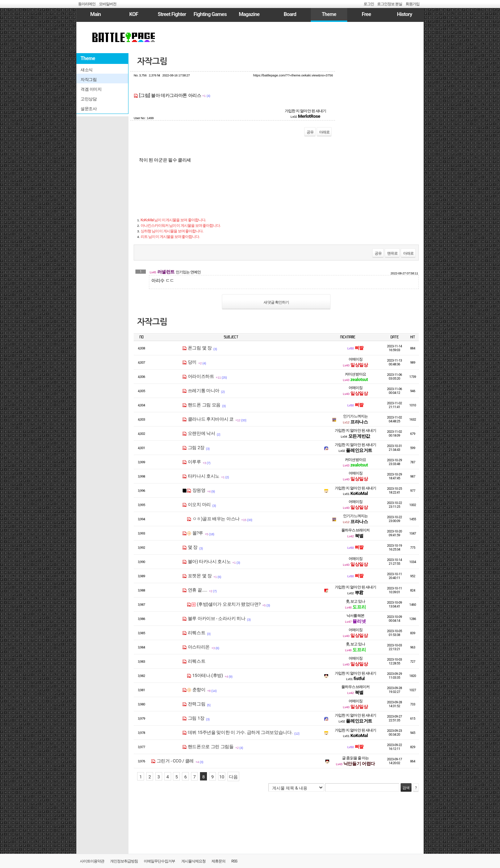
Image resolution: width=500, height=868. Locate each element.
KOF (134, 14)
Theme (329, 14)
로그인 (369, 4)
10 (222, 777)
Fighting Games (210, 14)
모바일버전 (108, 4)
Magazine (249, 14)
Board (290, 14)
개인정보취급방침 (124, 861)
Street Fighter (172, 14)
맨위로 (392, 253)
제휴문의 (218, 861)
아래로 (324, 132)
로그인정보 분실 (390, 4)
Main (95, 14)
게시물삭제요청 (193, 861)
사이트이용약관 (92, 861)
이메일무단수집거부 (159, 861)
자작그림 (152, 61)
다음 (233, 777)
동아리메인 (87, 4)
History (404, 14)
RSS (234, 861)
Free (366, 14)
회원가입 (412, 4)
